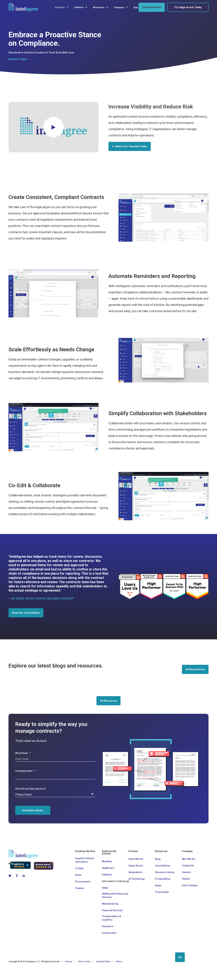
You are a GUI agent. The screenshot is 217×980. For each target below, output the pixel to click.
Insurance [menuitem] (108, 926)
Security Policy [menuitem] (103, 962)
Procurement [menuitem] (83, 882)
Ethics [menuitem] (119, 962)
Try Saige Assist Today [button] (188, 7)
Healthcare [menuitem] (108, 868)
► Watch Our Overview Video (130, 146)
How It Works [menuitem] (136, 859)
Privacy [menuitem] (69, 962)
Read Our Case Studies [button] (26, 613)
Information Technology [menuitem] (116, 881)
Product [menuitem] (133, 851)
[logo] (23, 854)
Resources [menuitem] (99, 7)
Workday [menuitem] (107, 861)
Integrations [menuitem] (135, 872)
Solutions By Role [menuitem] (85, 851)
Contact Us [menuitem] (188, 866)
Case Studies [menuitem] (163, 866)
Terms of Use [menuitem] (84, 962)
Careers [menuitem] (186, 872)
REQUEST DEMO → (19, 59)
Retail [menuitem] (105, 888)
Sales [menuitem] (78, 875)
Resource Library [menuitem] (165, 872)
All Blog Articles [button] (195, 669)
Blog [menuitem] (158, 859)
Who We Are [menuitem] (189, 859)
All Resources (108, 701)
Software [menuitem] (107, 875)
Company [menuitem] (119, 7)
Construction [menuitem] (109, 933)
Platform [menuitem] (79, 7)
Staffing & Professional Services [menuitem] (115, 895)
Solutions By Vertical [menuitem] (109, 852)
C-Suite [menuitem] (79, 868)
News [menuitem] (158, 885)
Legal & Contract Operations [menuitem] (84, 860)
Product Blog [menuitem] (163, 879)
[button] (54, 127)
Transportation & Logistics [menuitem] (111, 918)
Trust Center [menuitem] (162, 892)
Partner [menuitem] (186, 879)
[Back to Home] (23, 7)
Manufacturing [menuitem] (110, 904)
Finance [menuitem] (80, 888)
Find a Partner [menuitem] (190, 885)
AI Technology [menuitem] (137, 879)
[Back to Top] (180, 957)
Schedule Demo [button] (152, 7)
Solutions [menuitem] (60, 7)
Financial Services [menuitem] (112, 910)
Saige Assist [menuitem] (136, 866)
